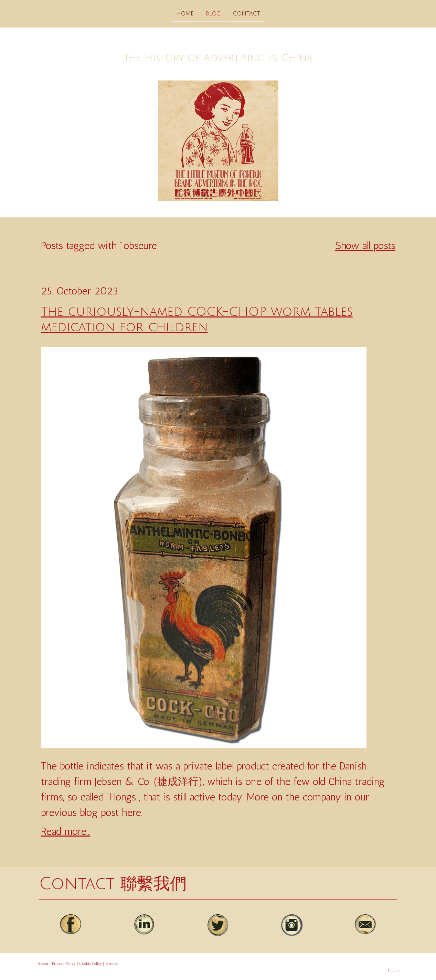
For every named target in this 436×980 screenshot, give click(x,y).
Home (185, 13)
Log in (393, 970)
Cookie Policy (91, 963)
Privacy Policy (64, 963)
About (43, 963)
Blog (213, 13)
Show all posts (365, 246)
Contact (247, 13)
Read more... (66, 831)
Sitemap (112, 963)
